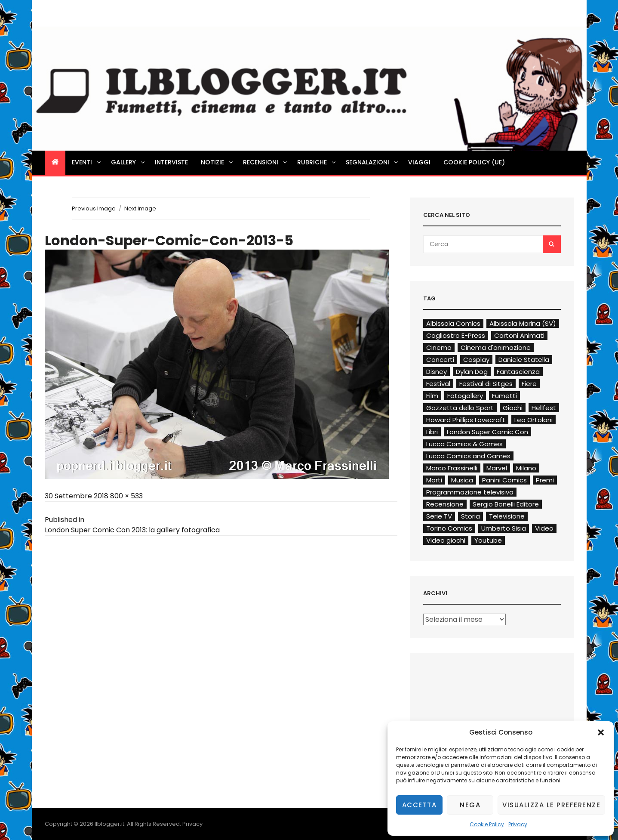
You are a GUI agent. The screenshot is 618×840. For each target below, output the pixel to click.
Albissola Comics (453, 323)
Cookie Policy (487, 824)
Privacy (518, 824)
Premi (545, 480)
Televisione (507, 516)
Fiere (529, 384)
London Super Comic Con (487, 432)
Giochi (513, 408)
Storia (470, 516)
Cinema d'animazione (496, 347)
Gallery (128, 162)
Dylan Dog (472, 372)
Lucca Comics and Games (468, 456)
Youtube (488, 540)
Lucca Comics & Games (464, 444)
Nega (470, 805)
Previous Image (94, 208)
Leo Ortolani (533, 420)
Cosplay (476, 360)
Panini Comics (504, 480)
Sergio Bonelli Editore (506, 504)
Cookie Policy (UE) (474, 162)
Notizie (217, 162)
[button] (601, 732)
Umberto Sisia (504, 528)
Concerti (440, 360)
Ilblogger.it (109, 824)
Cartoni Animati (519, 335)
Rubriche (317, 162)
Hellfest (544, 408)
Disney (437, 372)
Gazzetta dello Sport (460, 408)
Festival (438, 384)
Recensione (445, 504)
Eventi (87, 162)
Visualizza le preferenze (551, 805)
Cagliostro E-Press (456, 335)
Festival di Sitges (486, 384)
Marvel (497, 468)
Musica (462, 480)
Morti (434, 480)
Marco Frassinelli (452, 468)
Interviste (171, 162)
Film (432, 396)
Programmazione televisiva (470, 492)
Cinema (439, 347)
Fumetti (504, 396)
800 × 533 (126, 496)
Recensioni (266, 162)
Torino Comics (449, 528)
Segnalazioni (372, 162)
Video (544, 528)
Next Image (140, 208)
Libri (432, 432)
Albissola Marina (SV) (523, 323)
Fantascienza (518, 372)
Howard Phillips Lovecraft (466, 420)
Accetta (420, 805)
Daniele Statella (524, 360)
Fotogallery (465, 396)
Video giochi (446, 540)
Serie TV (439, 516)
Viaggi (419, 162)
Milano (526, 468)
